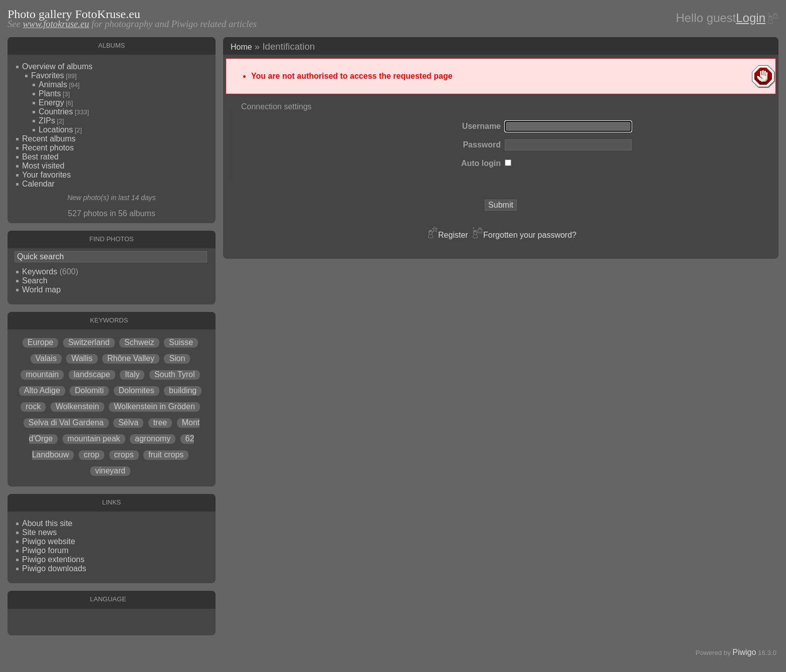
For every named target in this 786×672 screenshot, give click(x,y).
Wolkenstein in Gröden (154, 406)
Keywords (40, 272)
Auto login (481, 163)
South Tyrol (175, 374)
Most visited (43, 166)
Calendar (38, 184)
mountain (42, 374)
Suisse (181, 342)
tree (160, 423)
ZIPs (47, 121)
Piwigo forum (45, 550)
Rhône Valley (131, 358)
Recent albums (49, 139)
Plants (50, 94)
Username (481, 126)
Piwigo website (49, 541)
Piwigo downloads (54, 568)
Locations (56, 130)
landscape (92, 374)
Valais (46, 358)
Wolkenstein (77, 406)
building (183, 390)
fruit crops (166, 455)
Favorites (48, 75)
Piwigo (744, 652)
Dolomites (137, 390)
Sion (177, 358)
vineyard (110, 471)
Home (241, 47)
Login (751, 18)
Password (482, 145)
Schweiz (139, 342)
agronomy (153, 439)
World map (41, 290)
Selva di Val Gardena (66, 423)
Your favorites (46, 175)
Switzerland (89, 342)
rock (33, 406)
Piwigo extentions (53, 559)
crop (91, 455)
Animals (53, 85)
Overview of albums (57, 66)
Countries (56, 112)
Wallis (82, 358)
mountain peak (94, 439)
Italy (132, 374)
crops (124, 455)
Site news (39, 532)
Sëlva (128, 423)
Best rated (40, 157)
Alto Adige (42, 390)
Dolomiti (89, 390)
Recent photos (48, 148)
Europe (41, 342)
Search (35, 281)
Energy (51, 103)
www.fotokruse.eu (56, 24)
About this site (47, 523)
